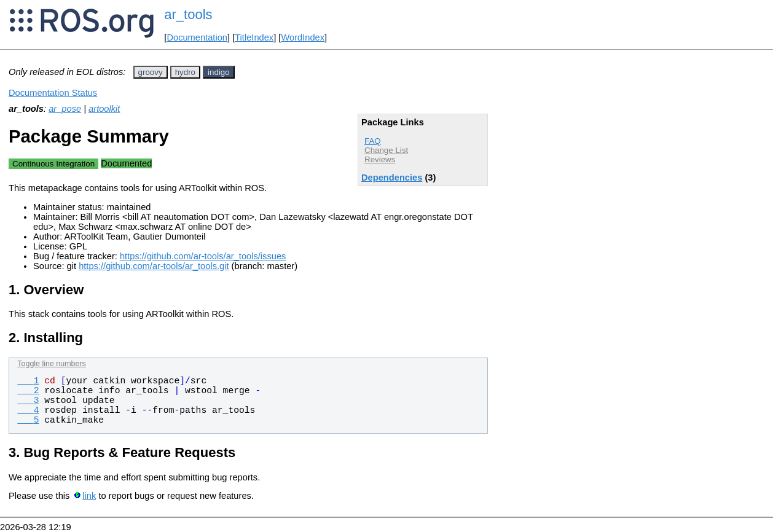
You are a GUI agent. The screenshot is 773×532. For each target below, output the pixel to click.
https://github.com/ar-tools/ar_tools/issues (203, 256)
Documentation (197, 37)
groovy (151, 72)
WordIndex (303, 37)
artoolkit (104, 109)
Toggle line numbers (51, 364)
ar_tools (188, 14)
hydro (185, 72)
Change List (386, 150)
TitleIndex (254, 37)
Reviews (380, 159)
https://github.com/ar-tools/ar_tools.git (154, 266)
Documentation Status (53, 93)
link (89, 496)
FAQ (373, 141)
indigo (219, 72)
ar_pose (65, 109)
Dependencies (392, 178)
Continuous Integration (53, 164)
